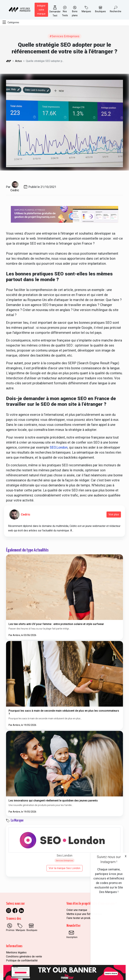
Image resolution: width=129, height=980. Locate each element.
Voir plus (114, 514)
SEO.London (59, 447)
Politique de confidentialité (22, 961)
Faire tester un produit (79, 918)
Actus (18, 61)
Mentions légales (16, 952)
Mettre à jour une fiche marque (84, 914)
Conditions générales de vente (24, 956)
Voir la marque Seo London (64, 868)
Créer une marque (77, 910)
